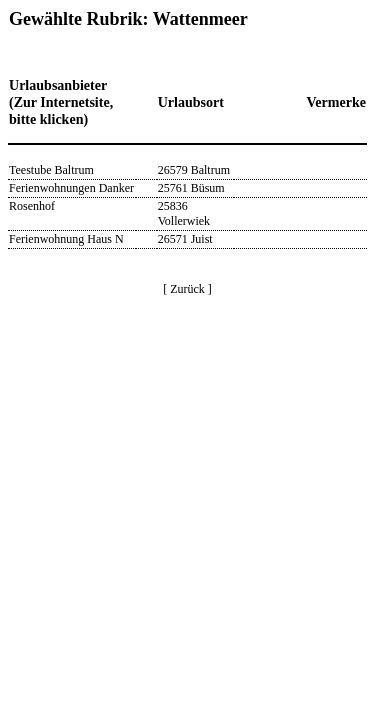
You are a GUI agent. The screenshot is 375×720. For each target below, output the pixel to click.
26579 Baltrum (194, 170)
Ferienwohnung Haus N (66, 239)
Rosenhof (32, 206)
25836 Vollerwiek (184, 213)
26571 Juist (185, 239)
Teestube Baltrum (51, 170)
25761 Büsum (191, 188)
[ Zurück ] (187, 289)
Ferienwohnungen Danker (71, 188)
